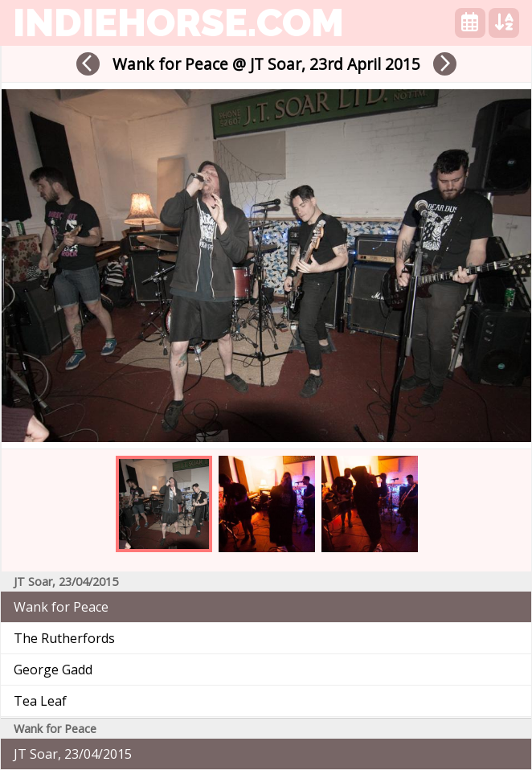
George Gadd (53, 670)
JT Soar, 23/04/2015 (73, 754)
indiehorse (178, 23)
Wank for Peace (61, 607)
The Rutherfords (64, 638)
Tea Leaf (40, 701)
